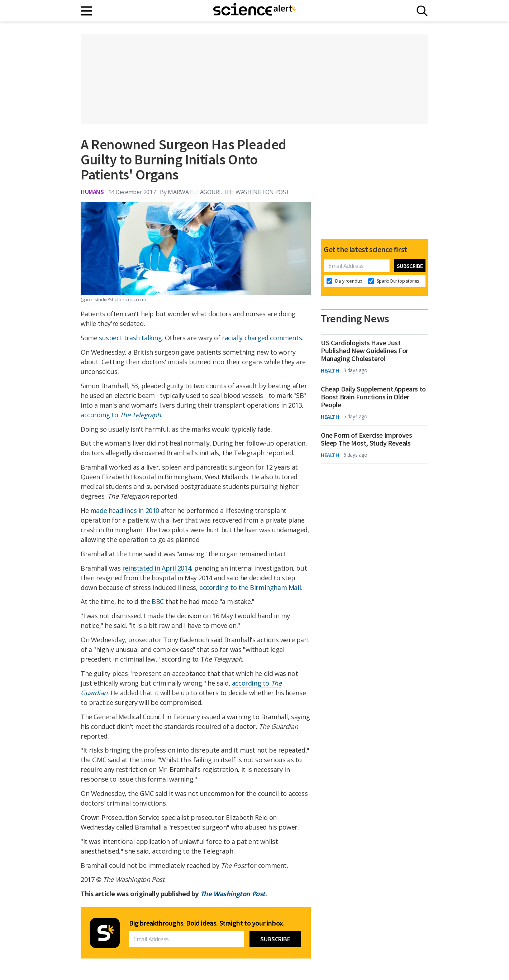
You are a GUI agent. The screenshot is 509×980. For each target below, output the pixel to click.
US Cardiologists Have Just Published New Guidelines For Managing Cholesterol (365, 351)
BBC (158, 601)
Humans (92, 192)
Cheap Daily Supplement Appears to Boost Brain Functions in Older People (373, 397)
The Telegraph (140, 415)
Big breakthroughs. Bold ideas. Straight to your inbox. (207, 923)
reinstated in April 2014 (157, 568)
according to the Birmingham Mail (250, 587)
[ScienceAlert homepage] (255, 11)
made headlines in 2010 (125, 510)
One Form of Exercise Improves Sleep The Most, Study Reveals (366, 439)
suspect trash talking (130, 338)
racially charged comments (262, 338)
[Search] (422, 11)
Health (330, 370)
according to (100, 415)
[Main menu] (87, 11)
